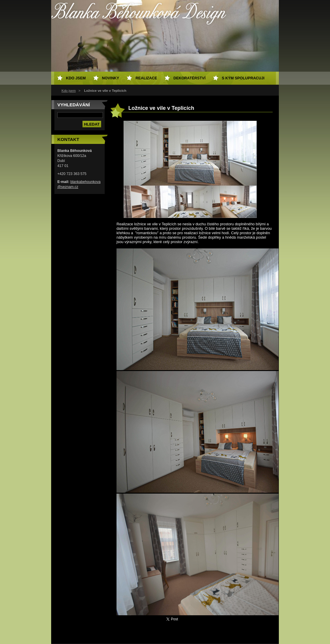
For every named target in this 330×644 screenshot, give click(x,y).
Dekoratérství (189, 78)
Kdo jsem (69, 91)
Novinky (111, 78)
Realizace (146, 78)
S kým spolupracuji (243, 78)
